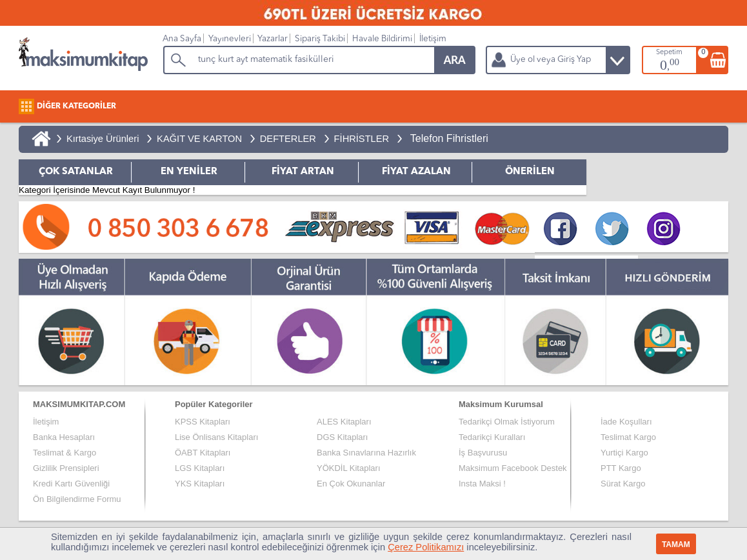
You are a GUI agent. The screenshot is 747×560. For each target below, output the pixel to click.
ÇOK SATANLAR (76, 172)
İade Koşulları (626, 422)
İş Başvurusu (483, 453)
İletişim (433, 39)
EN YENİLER (189, 172)
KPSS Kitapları (203, 422)
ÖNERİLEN (530, 172)
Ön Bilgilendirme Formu (77, 499)
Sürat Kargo (623, 484)
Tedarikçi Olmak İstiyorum (507, 422)
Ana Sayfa (182, 39)
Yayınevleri (230, 39)
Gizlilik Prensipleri (66, 468)
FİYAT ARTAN (303, 172)
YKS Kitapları (200, 484)
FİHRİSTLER (362, 139)
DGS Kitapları (342, 437)
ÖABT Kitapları (203, 453)
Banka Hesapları (64, 437)
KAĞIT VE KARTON (199, 139)
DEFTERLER (288, 139)
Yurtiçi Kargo (624, 453)
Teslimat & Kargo (65, 453)
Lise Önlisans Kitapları (216, 437)
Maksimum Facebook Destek (513, 468)
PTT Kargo (621, 468)
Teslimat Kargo (628, 437)
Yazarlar (273, 39)
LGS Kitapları (200, 468)
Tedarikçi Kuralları (492, 437)
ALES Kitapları (344, 422)
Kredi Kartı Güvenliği (71, 484)
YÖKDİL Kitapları (349, 468)
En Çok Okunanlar (351, 484)
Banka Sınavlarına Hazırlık (366, 453)
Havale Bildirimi (382, 39)
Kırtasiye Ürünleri (103, 139)
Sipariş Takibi (320, 39)
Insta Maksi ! (482, 484)
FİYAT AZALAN (416, 172)
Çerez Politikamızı (426, 547)
